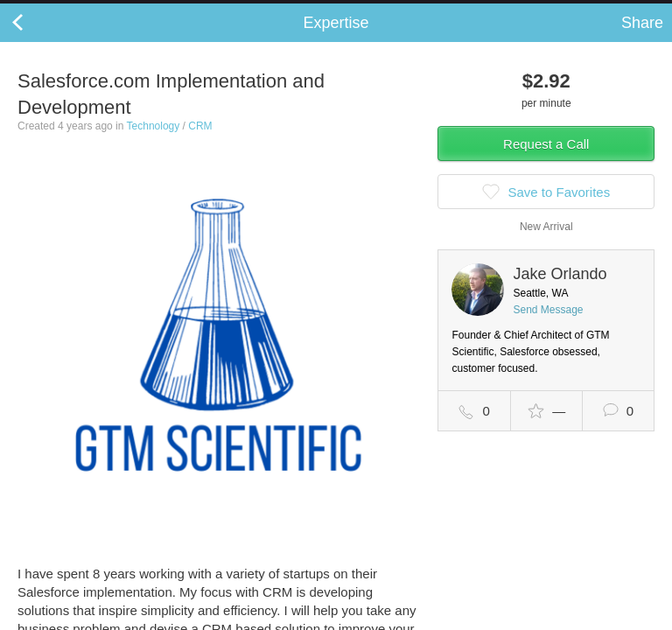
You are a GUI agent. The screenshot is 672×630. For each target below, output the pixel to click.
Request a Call (546, 161)
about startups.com (603, 11)
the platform (94, 10)
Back (35, 40)
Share (642, 40)
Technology (154, 143)
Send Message (548, 327)
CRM (200, 143)
